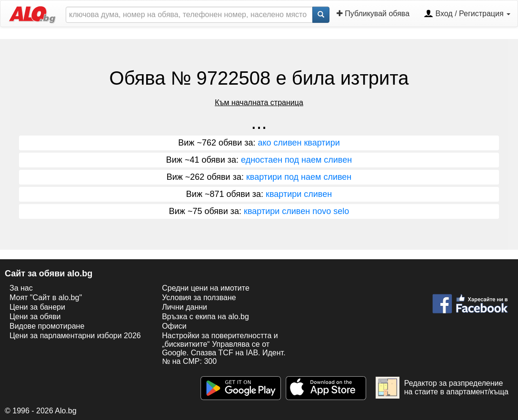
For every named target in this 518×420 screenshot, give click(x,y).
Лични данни (184, 307)
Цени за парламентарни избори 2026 (75, 336)
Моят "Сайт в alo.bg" (46, 298)
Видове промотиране (47, 326)
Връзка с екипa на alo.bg (205, 317)
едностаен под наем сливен (296, 160)
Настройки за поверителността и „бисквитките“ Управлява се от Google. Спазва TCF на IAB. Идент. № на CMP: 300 (224, 348)
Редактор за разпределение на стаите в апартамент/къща (442, 388)
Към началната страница (259, 103)
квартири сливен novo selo (296, 211)
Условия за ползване (199, 298)
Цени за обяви (35, 317)
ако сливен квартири (299, 143)
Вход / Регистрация (467, 14)
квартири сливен (299, 194)
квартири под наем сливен (299, 177)
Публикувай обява (373, 14)
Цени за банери (37, 307)
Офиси (174, 326)
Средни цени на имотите (206, 288)
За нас (21, 288)
